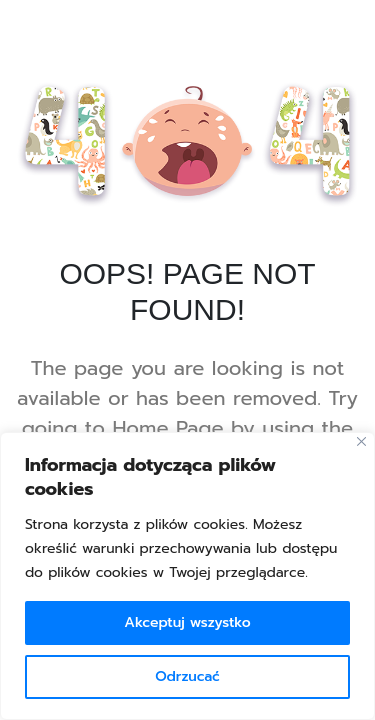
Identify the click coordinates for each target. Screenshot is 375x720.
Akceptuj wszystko (187, 622)
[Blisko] (361, 441)
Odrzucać (187, 676)
